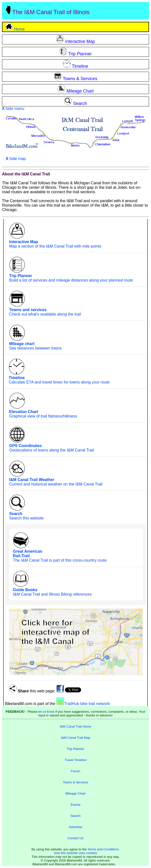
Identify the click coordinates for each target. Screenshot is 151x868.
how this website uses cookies (75, 853)
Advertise (75, 827)
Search (75, 816)
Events (76, 805)
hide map (16, 159)
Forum (76, 771)
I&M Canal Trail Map (76, 738)
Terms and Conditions (103, 849)
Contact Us (75, 838)
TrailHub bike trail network (83, 704)
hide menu (13, 109)
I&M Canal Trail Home (75, 726)
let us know (46, 712)
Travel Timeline (76, 760)
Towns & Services (75, 782)
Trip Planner (75, 749)
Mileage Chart (75, 793)
